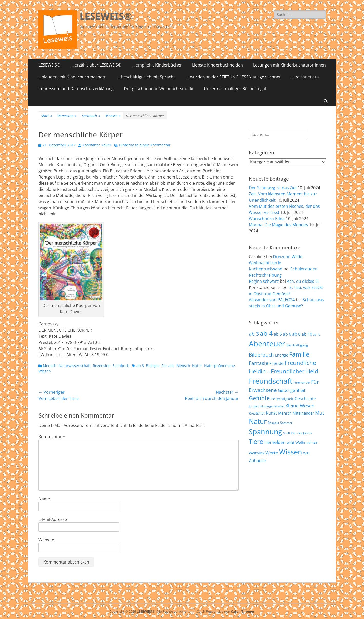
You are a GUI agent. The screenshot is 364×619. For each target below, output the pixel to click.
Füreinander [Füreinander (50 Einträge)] (302, 383)
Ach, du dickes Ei (303, 281)
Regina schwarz (264, 281)
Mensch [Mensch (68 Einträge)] (285, 413)
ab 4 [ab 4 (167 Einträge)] (266, 333)
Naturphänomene (220, 366)
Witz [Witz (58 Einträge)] (307, 453)
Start (47, 116)
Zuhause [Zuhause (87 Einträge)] (257, 460)
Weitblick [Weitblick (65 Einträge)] (257, 453)
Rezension (67, 116)
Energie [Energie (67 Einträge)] (282, 355)
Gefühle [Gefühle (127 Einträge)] (259, 398)
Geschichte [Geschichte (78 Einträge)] (305, 399)
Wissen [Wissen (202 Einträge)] (291, 452)
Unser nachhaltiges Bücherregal (235, 89)
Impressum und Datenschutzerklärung (76, 89)
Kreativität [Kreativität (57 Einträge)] (257, 413)
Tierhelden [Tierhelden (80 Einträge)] (275, 442)
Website (46, 540)
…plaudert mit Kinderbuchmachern (73, 77)
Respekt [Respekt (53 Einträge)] (273, 423)
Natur (197, 366)
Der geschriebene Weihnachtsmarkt (159, 89)
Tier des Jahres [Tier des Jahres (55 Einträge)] (302, 433)
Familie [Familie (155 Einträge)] (299, 354)
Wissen (45, 371)
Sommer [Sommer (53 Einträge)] (286, 423)
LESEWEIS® (106, 16)
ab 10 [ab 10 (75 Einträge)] (307, 334)
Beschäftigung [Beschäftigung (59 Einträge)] (297, 345)
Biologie (153, 366)
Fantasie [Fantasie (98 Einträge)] (259, 363)
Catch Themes (243, 611)
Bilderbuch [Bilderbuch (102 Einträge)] (261, 355)
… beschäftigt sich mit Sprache (146, 77)
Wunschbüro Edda (267, 219)
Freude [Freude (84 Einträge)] (277, 363)
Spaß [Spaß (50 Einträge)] (287, 433)
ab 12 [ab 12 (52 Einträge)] (317, 335)
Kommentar (52, 437)
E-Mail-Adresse (53, 519)
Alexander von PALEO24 (272, 300)
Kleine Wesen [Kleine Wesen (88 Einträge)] (300, 406)
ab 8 (140, 366)
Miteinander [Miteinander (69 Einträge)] (303, 413)
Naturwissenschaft (75, 366)
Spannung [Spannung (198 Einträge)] (265, 431)
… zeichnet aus (305, 77)
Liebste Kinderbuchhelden (218, 65)
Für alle (168, 366)
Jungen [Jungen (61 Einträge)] (254, 406)
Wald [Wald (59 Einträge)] (290, 443)
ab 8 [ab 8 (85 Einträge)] (296, 334)
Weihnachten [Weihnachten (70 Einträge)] (307, 442)
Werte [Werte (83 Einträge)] (272, 453)
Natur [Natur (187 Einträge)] (258, 421)
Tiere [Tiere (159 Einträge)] (256, 441)
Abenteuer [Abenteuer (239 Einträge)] (267, 344)
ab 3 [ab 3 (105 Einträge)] (254, 334)
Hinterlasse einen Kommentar (145, 145)
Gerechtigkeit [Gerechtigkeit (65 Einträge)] (282, 399)
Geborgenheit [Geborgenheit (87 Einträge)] (292, 390)
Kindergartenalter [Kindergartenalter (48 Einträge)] (272, 406)
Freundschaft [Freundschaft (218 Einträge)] (271, 381)
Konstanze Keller (97, 145)
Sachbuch (91, 116)
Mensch (113, 116)
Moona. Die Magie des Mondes (278, 225)
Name (44, 499)
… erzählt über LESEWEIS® (96, 65)
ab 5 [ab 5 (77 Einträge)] (278, 334)
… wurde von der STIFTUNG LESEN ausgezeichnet (233, 77)
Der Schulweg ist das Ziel (273, 188)
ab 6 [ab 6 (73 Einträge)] (287, 334)
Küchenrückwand (266, 269)
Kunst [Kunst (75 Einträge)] (271, 413)
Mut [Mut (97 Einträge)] (320, 413)
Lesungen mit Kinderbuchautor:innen (289, 65)
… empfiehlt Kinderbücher (157, 65)
